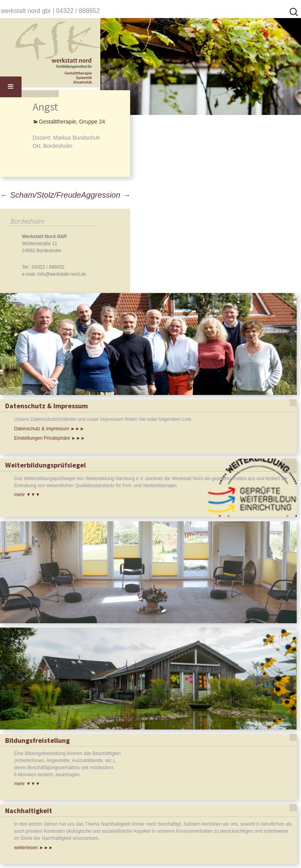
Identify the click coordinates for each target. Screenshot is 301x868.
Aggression (106, 195)
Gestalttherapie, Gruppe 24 (72, 122)
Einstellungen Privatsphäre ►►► (50, 438)
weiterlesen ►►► (34, 848)
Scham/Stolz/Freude (41, 195)
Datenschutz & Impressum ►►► (49, 429)
